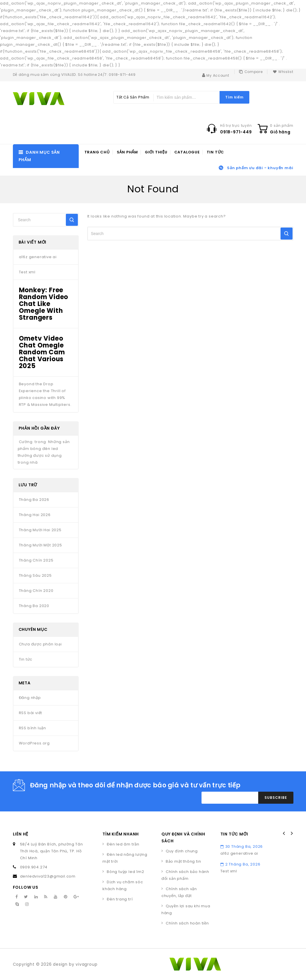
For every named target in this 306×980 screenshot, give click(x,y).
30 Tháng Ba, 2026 (242, 846)
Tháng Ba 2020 (34, 606)
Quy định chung (182, 851)
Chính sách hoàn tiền (187, 923)
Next (291, 833)
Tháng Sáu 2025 (35, 575)
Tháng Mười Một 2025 (41, 545)
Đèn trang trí (120, 899)
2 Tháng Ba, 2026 (240, 864)
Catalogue (187, 152)
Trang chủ (97, 152)
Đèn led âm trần (123, 844)
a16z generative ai (38, 257)
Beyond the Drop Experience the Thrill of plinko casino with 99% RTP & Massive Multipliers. (45, 394)
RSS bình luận (32, 728)
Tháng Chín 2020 (36, 591)
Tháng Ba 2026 (34, 500)
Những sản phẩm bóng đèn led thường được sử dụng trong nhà (44, 452)
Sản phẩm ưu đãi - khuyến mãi (260, 168)
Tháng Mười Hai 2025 (40, 530)
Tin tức (216, 152)
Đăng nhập (30, 698)
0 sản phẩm (282, 126)
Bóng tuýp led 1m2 (126, 872)
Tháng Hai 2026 (35, 515)
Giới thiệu (156, 152)
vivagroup (86, 964)
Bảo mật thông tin (183, 861)
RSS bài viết (31, 713)
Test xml (27, 272)
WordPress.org (34, 743)
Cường (26, 442)
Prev (284, 833)
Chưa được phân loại (40, 644)
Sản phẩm (127, 152)
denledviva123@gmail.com (48, 876)
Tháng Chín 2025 (36, 560)
